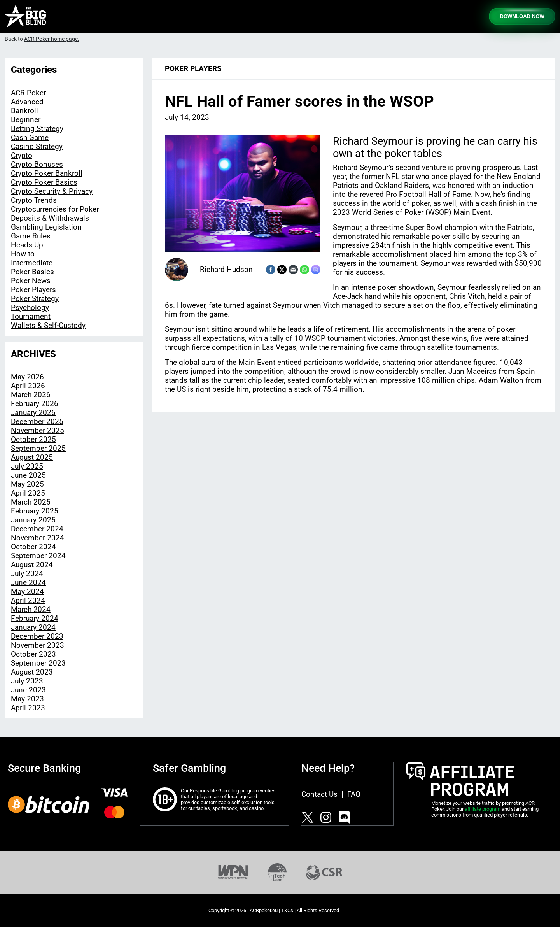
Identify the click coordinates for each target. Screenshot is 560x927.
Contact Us (319, 794)
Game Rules (31, 236)
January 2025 (33, 520)
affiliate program (483, 809)
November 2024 (38, 538)
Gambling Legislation (46, 227)
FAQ (354, 794)
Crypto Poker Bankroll (47, 173)
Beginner (26, 120)
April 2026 (28, 386)
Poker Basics (32, 272)
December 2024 (37, 529)
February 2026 (35, 404)
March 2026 (31, 395)
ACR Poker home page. (52, 39)
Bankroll (24, 111)
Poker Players (33, 290)
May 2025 (27, 484)
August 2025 (32, 457)
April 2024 (28, 600)
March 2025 (31, 502)
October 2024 (33, 547)
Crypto (22, 155)
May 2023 (27, 699)
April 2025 (28, 493)
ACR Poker (28, 93)
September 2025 (38, 448)
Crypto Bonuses (37, 164)
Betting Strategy (37, 129)
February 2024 (35, 618)
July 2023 (27, 681)
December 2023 (37, 636)
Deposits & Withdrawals (50, 218)
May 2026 (27, 377)
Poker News (31, 281)
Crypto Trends (34, 200)
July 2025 (27, 466)
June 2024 (28, 583)
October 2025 (33, 439)
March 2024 (31, 609)
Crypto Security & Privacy (52, 191)
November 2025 (38, 430)
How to (23, 254)
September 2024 (38, 556)
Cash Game (30, 138)
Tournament (31, 316)
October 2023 (33, 654)
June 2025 (28, 475)
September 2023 (38, 663)
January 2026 (33, 413)
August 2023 (32, 672)
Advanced (27, 102)
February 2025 (35, 511)
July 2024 (27, 574)
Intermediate (32, 263)
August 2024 (32, 565)
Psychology (30, 308)
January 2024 (33, 627)
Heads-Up (27, 245)
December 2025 (37, 421)
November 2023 (38, 645)
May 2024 (27, 591)
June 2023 (28, 690)
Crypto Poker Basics (44, 182)
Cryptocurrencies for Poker (55, 209)
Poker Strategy (35, 299)
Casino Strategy (37, 146)
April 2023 (28, 708)
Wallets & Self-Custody (48, 325)
